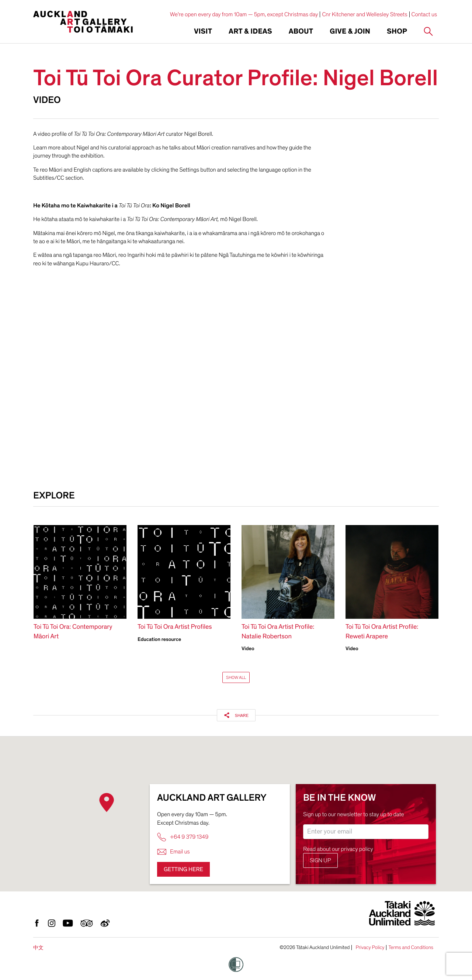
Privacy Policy (370, 948)
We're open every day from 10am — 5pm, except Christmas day (244, 14)
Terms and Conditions (411, 948)
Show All (236, 677)
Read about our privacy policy (338, 849)
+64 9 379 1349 (183, 837)
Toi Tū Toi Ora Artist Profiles (175, 627)
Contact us (424, 14)
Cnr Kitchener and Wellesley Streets (365, 14)
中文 (38, 948)
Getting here (183, 869)
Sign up (320, 860)
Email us (173, 852)
